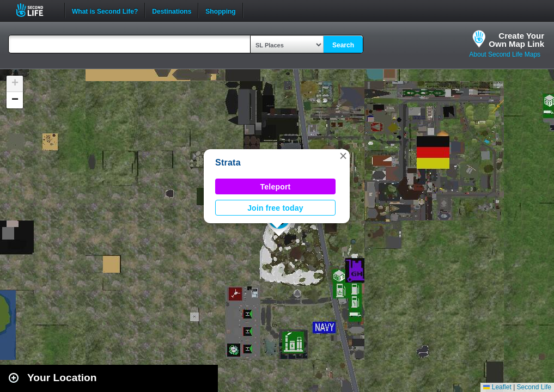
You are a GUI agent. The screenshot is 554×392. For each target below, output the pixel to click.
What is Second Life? (105, 10)
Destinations (172, 10)
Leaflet (497, 387)
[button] (343, 156)
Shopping (220, 10)
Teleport (276, 187)
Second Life (36, 10)
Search (343, 45)
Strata (228, 163)
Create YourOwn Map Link (516, 40)
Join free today (275, 208)
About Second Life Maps (505, 54)
